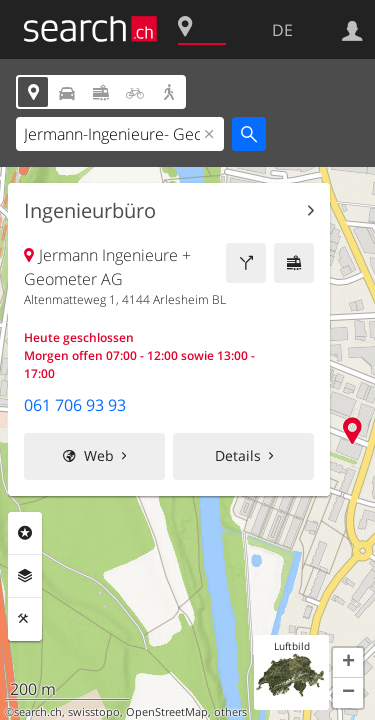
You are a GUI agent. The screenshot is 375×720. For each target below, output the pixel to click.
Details (238, 455)
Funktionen (25, 619)
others (230, 712)
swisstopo (94, 712)
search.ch (38, 712)
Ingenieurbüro (90, 211)
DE (282, 30)
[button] (348, 663)
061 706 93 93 (75, 405)
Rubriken (25, 533)
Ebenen (25, 576)
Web (99, 455)
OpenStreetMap (167, 712)
